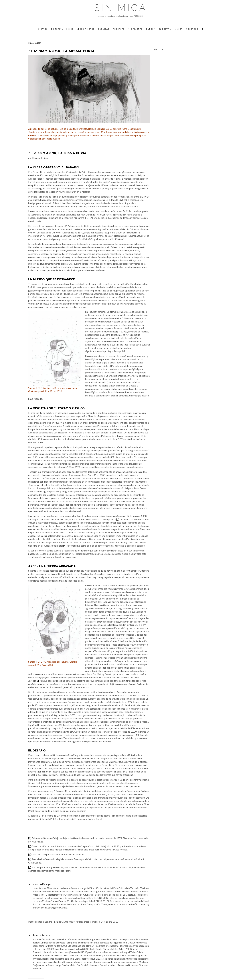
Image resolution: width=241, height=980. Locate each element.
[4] (65, 546)
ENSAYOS (43, 29)
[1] (117, 332)
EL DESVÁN (165, 29)
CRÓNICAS (104, 29)
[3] (118, 519)
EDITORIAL (57, 29)
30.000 (70, 29)
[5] (37, 681)
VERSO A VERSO (86, 29)
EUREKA (151, 29)
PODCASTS (119, 29)
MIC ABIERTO (135, 29)
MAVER (179, 29)
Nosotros (192, 29)
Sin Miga (121, 8)
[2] (41, 464)
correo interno (162, 49)
